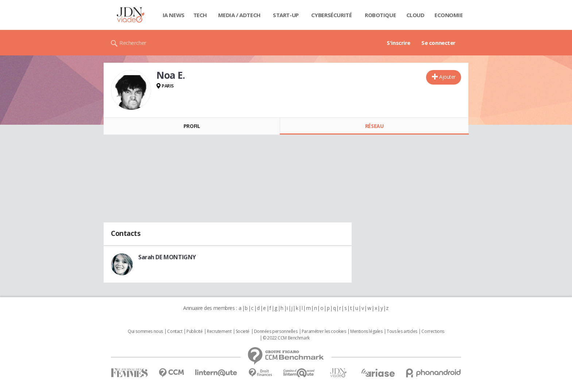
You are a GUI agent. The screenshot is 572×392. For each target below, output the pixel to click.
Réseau (374, 126)
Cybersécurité (332, 15)
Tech (200, 15)
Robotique (380, 15)
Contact (175, 331)
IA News (174, 15)
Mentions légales (366, 331)
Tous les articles (402, 331)
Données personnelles (276, 331)
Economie (449, 15)
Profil (192, 126)
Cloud (416, 15)
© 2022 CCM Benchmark (286, 338)
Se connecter (438, 43)
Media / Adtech (239, 15)
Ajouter (447, 77)
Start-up (286, 15)
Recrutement (219, 331)
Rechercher (133, 43)
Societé (243, 331)
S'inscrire (399, 43)
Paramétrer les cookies (324, 331)
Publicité (194, 331)
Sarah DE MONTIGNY (167, 257)
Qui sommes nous (145, 331)
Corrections (433, 331)
